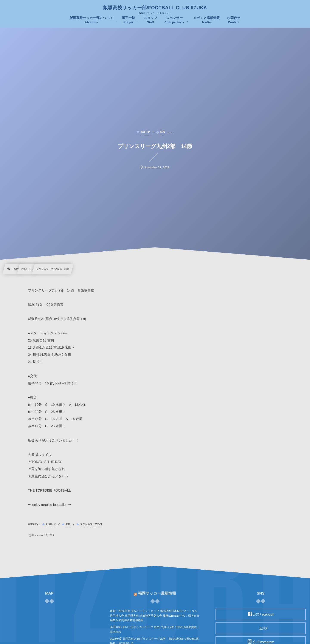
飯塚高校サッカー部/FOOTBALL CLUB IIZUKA (155, 8)
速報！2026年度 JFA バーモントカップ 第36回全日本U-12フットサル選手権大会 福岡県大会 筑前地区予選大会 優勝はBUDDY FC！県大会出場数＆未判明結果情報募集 (155, 616)
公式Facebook (263, 615)
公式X (263, 628)
